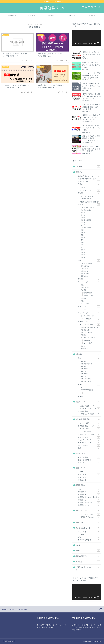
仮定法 (83, 238)
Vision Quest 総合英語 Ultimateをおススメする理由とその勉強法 (92, 76)
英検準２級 (84, 369)
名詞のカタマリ (88, 296)
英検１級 (84, 377)
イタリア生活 (89, 438)
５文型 (83, 213)
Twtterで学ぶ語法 (86, 264)
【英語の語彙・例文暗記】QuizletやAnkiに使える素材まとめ (92, 97)
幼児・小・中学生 (86, 333)
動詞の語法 (84, 269)
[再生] (75, 44)
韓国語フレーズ (89, 506)
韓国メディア (88, 468)
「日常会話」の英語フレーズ (89, 414)
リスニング (89, 307)
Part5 (83, 388)
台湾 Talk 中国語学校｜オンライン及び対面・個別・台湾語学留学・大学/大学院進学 (87, 628)
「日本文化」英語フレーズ (89, 409)
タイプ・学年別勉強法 (89, 325)
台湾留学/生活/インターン (89, 426)
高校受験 (84, 335)
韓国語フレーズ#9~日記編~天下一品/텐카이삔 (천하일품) (91, 149)
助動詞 (83, 218)
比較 (82, 235)
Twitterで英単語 (86, 199)
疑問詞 (83, 255)
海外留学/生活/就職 (88, 419)
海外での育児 (89, 446)
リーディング (89, 282)
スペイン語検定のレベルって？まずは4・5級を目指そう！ (91, 86)
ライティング (89, 322)
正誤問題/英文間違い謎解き (89, 202)
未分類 (88, 551)
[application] (87, 38)
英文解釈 (84, 290)
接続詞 (83, 250)
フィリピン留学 (89, 429)
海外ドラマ (89, 463)
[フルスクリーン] (98, 44)
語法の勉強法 (85, 266)
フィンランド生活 (89, 440)
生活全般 (89, 535)
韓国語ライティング (89, 503)
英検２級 (84, 372)
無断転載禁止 (9, 641)
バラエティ (89, 475)
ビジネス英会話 (89, 412)
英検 (89, 359)
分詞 (82, 230)
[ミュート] (95, 44)
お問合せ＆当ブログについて (88, 569)
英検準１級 (84, 374)
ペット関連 (89, 532)
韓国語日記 (89, 500)
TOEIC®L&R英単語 (87, 390)
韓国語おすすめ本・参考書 (89, 498)
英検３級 (84, 367)
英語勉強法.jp (52, 8)
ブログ (88, 545)
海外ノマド (84, 349)
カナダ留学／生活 (89, 443)
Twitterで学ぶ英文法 (87, 208)
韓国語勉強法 (88, 485)
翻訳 (82, 301)
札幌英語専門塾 (88, 556)
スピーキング (89, 313)
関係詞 (83, 233)
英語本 (89, 184)
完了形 (83, 215)
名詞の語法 (84, 271)
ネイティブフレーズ (87, 316)
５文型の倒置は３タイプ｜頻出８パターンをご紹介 (91, 128)
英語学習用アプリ (89, 460)
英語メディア (88, 453)
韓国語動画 (89, 492)
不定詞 (83, 223)
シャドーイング (86, 310)
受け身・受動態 (86, 220)
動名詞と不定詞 (86, 228)
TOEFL (89, 397)
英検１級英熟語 (86, 382)
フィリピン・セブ (86, 432)
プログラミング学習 (89, 515)
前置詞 (83, 253)
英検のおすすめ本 (86, 364)
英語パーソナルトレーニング (90, 328)
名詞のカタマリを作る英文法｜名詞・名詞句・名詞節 (91, 107)
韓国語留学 (89, 495)
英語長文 (84, 299)
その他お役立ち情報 (88, 528)
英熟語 (89, 279)
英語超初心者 (85, 330)
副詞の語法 (84, 276)
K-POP (89, 472)
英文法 (89, 205)
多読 (82, 285)
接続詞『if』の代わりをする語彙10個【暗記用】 (91, 55)
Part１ (86, 393)
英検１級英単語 (86, 379)
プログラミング (88, 511)
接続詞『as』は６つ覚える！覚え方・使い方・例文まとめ (91, 117)
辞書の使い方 (85, 288)
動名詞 (83, 225)
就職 (89, 448)
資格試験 (88, 354)
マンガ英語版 (85, 304)
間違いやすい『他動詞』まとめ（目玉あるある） (91, 65)
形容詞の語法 (85, 274)
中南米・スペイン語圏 (89, 435)
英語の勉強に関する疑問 (89, 179)
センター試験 (88, 343)
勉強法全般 (88, 523)
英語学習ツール (89, 182)
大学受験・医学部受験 (88, 338)
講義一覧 (32, 16)
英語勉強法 (12, 16)
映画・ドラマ (89, 478)
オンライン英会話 (89, 319)
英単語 (89, 193)
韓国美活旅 (89, 480)
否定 (82, 240)
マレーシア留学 (89, 424)
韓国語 (51, 16)
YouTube (72, 16)
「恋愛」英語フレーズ (89, 406)
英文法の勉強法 (86, 210)
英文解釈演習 (88, 293)
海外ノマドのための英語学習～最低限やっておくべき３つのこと (91, 138)
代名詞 (83, 258)
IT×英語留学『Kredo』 (89, 517)
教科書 (83, 188)
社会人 (83, 346)
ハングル (89, 489)
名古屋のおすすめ (89, 540)
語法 (89, 261)
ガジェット (89, 538)
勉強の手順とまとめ (89, 176)
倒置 (82, 245)
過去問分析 (87, 341)
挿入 (82, 248)
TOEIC (89, 385)
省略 (82, 243)
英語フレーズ (88, 402)
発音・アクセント (89, 191)
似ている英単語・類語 (88, 196)
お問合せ (92, 16)
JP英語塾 (88, 562)
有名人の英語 (89, 458)
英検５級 (84, 362)
